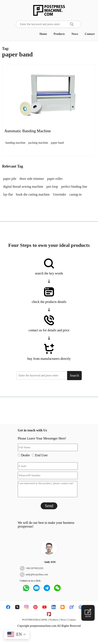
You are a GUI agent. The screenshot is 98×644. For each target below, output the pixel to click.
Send (49, 506)
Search (74, 375)
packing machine (38, 143)
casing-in (75, 194)
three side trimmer (32, 179)
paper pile (10, 179)
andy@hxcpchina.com (37, 574)
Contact (90, 34)
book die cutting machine (33, 194)
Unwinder (59, 194)
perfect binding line (74, 187)
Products (59, 34)
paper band (57, 143)
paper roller (55, 179)
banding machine (15, 143)
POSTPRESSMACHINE (35, 620)
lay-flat (8, 194)
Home (43, 34)
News (75, 34)
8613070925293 (35, 568)
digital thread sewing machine (23, 187)
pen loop (52, 187)
